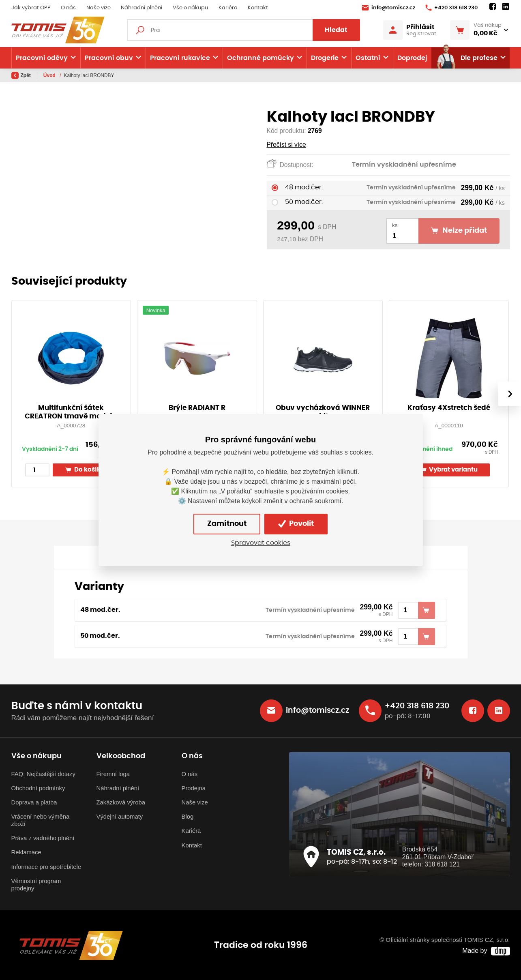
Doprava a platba (34, 802)
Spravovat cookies (261, 543)
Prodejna (194, 788)
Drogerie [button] (325, 58)
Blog (188, 817)
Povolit (296, 524)
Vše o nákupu (190, 8)
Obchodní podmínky (38, 788)
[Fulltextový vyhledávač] (243, 30)
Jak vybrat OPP (31, 8)
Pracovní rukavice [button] (180, 58)
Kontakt (258, 8)
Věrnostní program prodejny (36, 885)
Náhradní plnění (142, 8)
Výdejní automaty (120, 817)
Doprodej (412, 58)
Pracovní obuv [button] (109, 58)
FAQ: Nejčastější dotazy (43, 774)
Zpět (21, 75)
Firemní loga (113, 774)
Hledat (336, 30)
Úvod (50, 75)
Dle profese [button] (466, 58)
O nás (68, 8)
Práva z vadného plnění (43, 838)
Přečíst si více (286, 145)
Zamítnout (227, 524)
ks (395, 225)
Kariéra (228, 8)
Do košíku (85, 470)
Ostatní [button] (368, 58)
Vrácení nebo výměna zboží (41, 820)
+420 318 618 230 (451, 8)
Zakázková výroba (121, 802)
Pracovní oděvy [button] (42, 58)
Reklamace (26, 852)
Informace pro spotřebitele (46, 867)
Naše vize (99, 8)
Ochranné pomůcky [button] (260, 58)
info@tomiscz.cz (388, 8)
